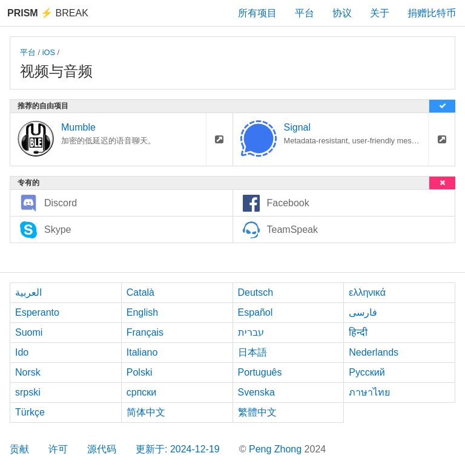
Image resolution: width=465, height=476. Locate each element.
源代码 (102, 449)
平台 (305, 13)
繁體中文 (257, 412)
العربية (28, 292)
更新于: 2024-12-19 (178, 449)
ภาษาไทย (369, 392)
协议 (342, 13)
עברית (251, 332)
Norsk (28, 372)
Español (256, 312)
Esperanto (37, 312)
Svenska (256, 392)
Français (145, 332)
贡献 (19, 449)
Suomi (29, 332)
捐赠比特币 (432, 13)
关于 (380, 13)
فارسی (363, 312)
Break (48, 13)
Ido (22, 352)
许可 (58, 449)
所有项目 (257, 13)
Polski (140, 372)
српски (142, 392)
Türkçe (30, 412)
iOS (49, 52)
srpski (28, 392)
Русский (367, 372)
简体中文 (146, 412)
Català (140, 292)
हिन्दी (358, 332)
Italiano (142, 352)
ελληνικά (367, 292)
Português (260, 372)
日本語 (252, 352)
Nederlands (374, 352)
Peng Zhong (277, 449)
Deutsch (256, 292)
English (142, 312)
